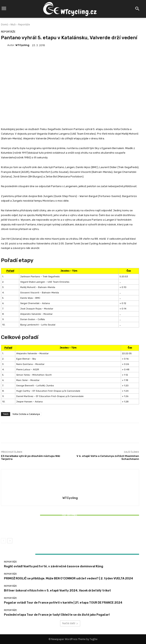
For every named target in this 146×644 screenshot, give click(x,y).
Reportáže (24, 24)
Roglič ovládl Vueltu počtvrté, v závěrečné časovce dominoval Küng (54, 566)
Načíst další (70, 623)
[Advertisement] (70, 83)
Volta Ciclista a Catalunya (26, 414)
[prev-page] (3, 541)
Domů (4, 24)
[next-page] (10, 541)
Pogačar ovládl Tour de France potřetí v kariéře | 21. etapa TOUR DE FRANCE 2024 (63, 603)
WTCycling (22, 45)
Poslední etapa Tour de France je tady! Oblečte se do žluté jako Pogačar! (57, 615)
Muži (13, 24)
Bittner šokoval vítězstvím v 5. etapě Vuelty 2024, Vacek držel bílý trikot (70, 528)
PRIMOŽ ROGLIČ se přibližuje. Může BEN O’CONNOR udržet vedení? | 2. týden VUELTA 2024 (69, 578)
